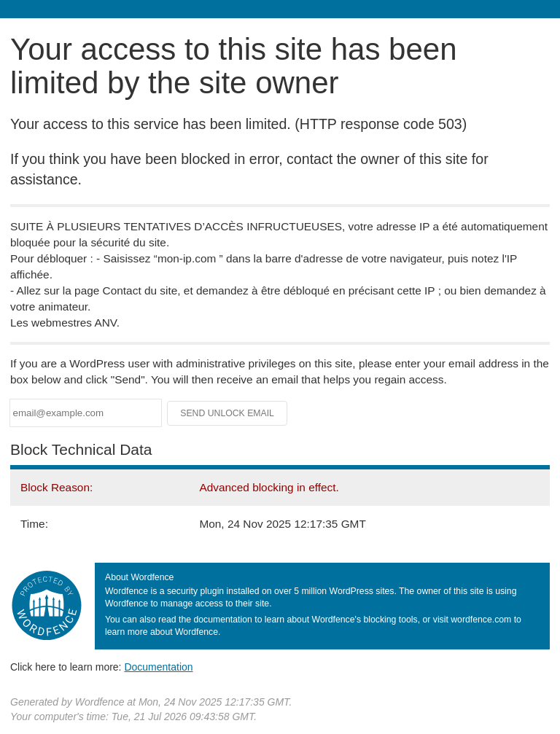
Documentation (158, 667)
